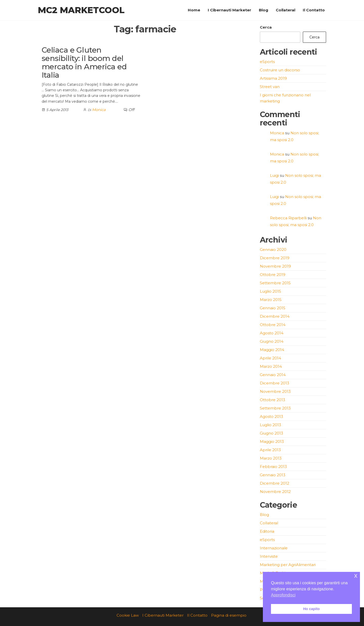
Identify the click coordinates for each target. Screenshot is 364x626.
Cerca (266, 27)
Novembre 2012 (275, 492)
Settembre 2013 (275, 408)
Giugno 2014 (272, 341)
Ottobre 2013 (272, 400)
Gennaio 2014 (273, 375)
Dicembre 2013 (275, 383)
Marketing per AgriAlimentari (288, 565)
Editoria (267, 531)
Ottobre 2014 (273, 325)
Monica (99, 110)
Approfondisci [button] (283, 595)
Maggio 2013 (272, 441)
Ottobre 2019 (273, 275)
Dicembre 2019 (275, 258)
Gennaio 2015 (273, 308)
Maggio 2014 (272, 350)
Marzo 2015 (271, 300)
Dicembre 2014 (275, 316)
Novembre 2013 (275, 391)
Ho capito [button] (311, 609)
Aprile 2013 (270, 450)
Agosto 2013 (271, 416)
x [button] (356, 576)
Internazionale (274, 548)
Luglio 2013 (270, 425)
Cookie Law (128, 615)
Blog (264, 10)
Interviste (269, 556)
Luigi (274, 175)
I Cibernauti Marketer (230, 10)
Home (194, 10)
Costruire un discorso (280, 70)
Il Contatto (314, 10)
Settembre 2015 (275, 283)
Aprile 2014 (270, 358)
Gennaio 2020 (273, 250)
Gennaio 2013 (273, 475)
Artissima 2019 (273, 78)
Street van (270, 87)
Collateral (286, 10)
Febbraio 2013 (273, 467)
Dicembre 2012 (275, 483)
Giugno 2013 (271, 433)
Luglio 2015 (270, 291)
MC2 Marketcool (81, 10)
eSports (267, 62)
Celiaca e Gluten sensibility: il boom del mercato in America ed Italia (84, 62)
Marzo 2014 (271, 366)
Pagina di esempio (229, 615)
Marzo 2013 (271, 458)
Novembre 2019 (275, 266)
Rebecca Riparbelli (288, 218)
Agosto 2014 (272, 333)
